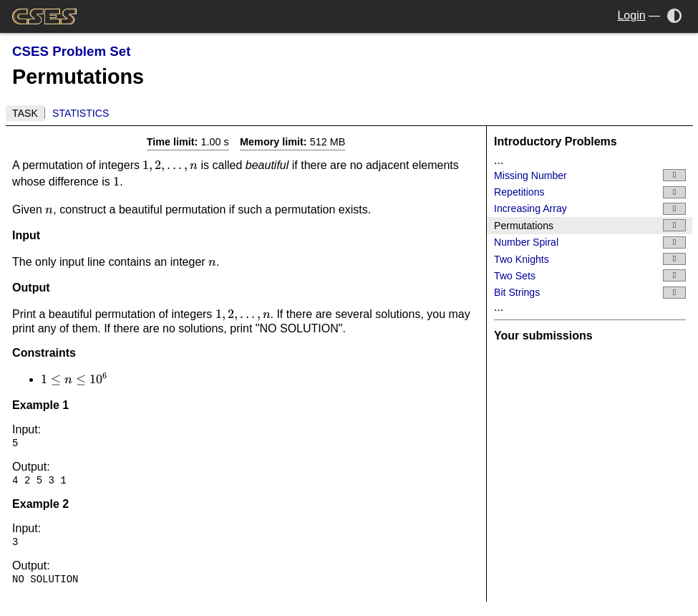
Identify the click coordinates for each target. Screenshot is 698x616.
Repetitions (590, 192)
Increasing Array (590, 209)
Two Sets (590, 275)
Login (631, 15)
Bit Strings (590, 293)
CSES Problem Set (71, 51)
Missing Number (590, 175)
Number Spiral (590, 242)
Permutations (590, 225)
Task (25, 113)
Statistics (81, 113)
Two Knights (590, 259)
